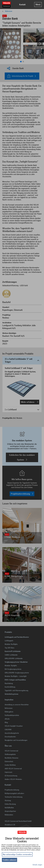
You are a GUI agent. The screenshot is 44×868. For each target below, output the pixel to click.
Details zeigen (37, 865)
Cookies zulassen (10, 860)
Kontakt (22, 5)
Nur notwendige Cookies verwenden (17, 854)
